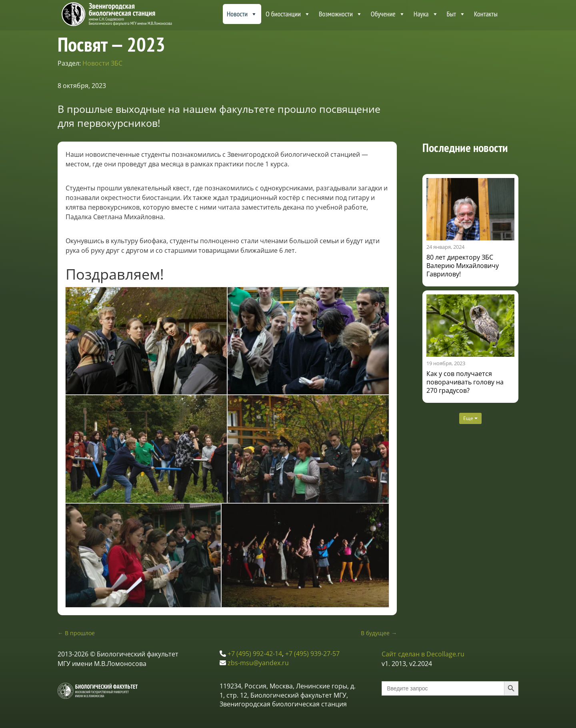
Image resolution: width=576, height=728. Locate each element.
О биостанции (288, 14)
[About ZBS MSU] (510, 14)
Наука (426, 14)
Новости (242, 14)
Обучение (388, 14)
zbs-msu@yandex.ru (258, 663)
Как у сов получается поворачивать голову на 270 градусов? (465, 382)
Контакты (486, 14)
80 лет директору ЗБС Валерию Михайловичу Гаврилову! (463, 266)
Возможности (341, 14)
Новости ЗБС (102, 63)
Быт (456, 14)
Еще (470, 418)
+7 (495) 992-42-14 (255, 654)
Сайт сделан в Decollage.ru (423, 654)
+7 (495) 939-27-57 (312, 654)
